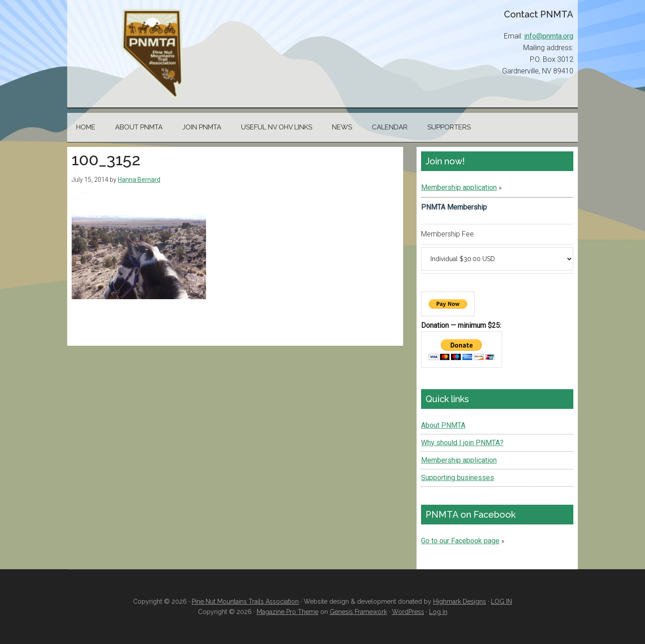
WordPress (408, 612)
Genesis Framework (358, 612)
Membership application (459, 187)
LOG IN (501, 601)
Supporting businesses (458, 478)
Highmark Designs (460, 601)
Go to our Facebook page (460, 541)
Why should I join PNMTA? (462, 443)
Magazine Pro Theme (288, 612)
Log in (438, 612)
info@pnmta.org (549, 36)
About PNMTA (443, 425)
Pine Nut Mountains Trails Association (152, 54)
